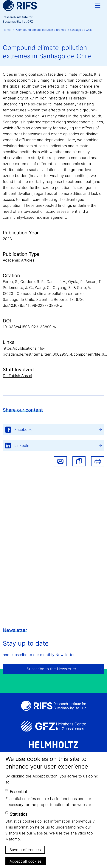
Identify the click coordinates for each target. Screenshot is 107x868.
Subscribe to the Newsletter (51, 669)
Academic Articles (19, 260)
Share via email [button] (60, 461)
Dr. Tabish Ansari (17, 376)
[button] (79, 461)
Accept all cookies (26, 861)
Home (7, 30)
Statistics (18, 814)
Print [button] (98, 461)
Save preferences (25, 850)
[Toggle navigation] (98, 6)
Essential (18, 792)
